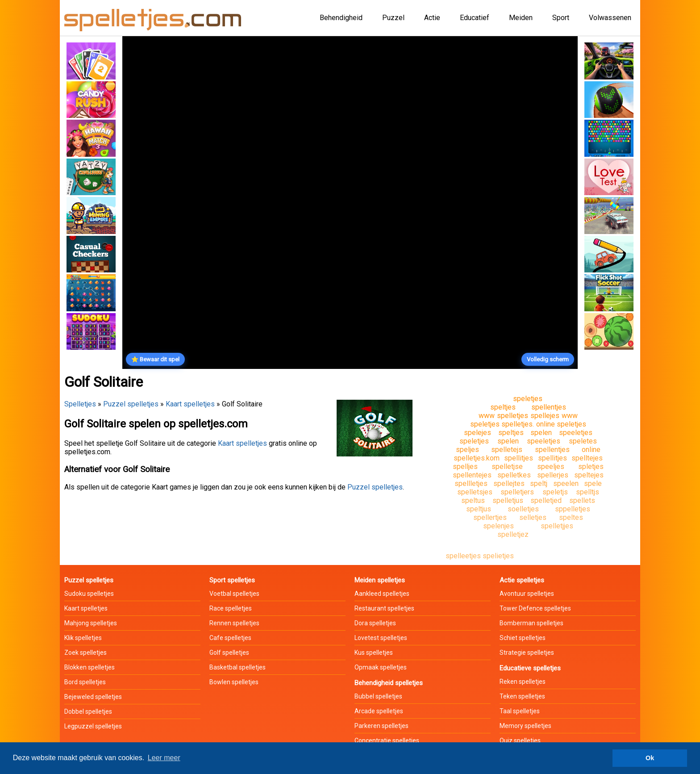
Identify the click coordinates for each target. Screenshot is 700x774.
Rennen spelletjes (234, 623)
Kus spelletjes (374, 653)
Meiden (521, 18)
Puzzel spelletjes (131, 404)
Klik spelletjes (83, 638)
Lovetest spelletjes (381, 638)
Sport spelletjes (232, 580)
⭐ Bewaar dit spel (155, 359)
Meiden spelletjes (380, 580)
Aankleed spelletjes (382, 594)
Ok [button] (650, 758)
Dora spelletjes (375, 623)
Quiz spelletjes (520, 741)
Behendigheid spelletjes (389, 683)
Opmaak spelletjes (381, 667)
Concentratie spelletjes (387, 741)
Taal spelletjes (520, 711)
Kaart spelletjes (190, 404)
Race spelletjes (231, 608)
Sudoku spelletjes (89, 594)
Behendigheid (341, 18)
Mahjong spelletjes (91, 623)
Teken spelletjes (522, 696)
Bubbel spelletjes (378, 696)
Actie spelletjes (522, 580)
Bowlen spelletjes (234, 682)
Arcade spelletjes (379, 711)
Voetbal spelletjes (234, 594)
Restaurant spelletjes (384, 608)
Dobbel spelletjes (88, 711)
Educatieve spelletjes (530, 668)
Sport (561, 18)
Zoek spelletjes (85, 653)
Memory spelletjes (525, 726)
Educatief (475, 18)
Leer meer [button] (164, 758)
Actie (432, 18)
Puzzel (393, 18)
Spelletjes (80, 404)
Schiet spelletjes (523, 638)
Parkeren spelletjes (381, 726)
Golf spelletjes (229, 653)
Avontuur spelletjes (527, 594)
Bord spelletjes (85, 682)
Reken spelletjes (523, 682)
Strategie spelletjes (527, 653)
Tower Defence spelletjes (535, 608)
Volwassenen (610, 18)
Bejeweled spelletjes (93, 697)
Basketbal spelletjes (237, 667)
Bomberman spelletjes (531, 623)
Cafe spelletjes (230, 638)
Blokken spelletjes (90, 667)
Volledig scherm (548, 359)
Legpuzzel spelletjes (93, 726)
